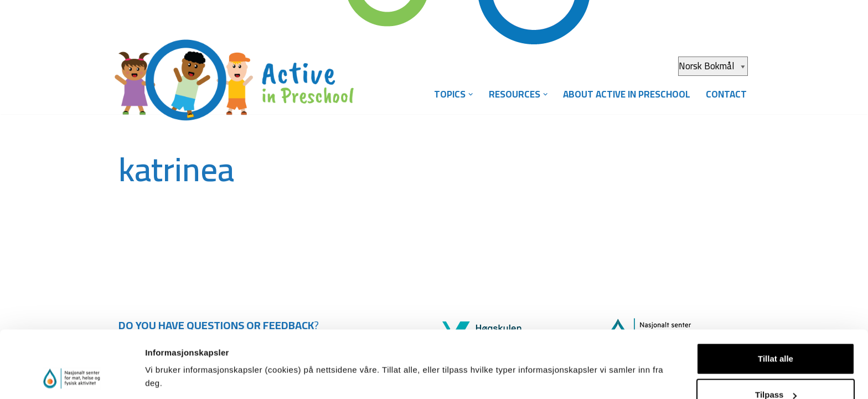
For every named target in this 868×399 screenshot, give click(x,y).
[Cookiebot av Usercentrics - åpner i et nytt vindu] (72, 377)
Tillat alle (776, 297)
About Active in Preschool (627, 94)
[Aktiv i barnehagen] (240, 71)
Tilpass (776, 333)
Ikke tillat (776, 369)
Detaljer (161, 365)
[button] (471, 94)
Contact (726, 94)
